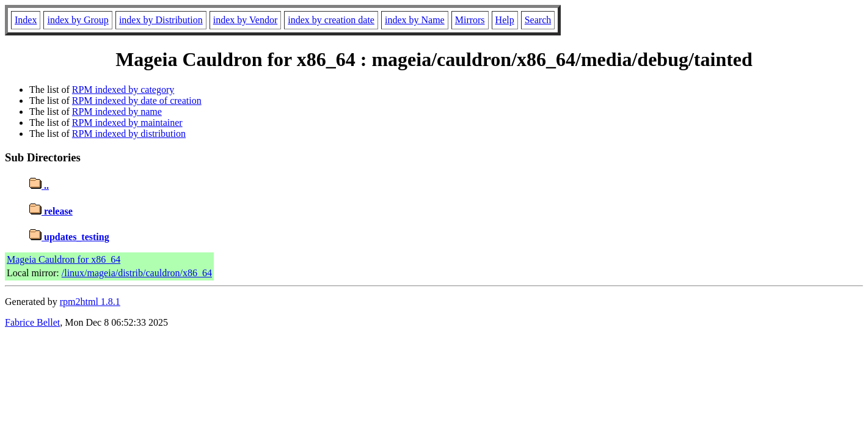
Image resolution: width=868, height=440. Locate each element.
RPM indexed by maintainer (127, 123)
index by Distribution (161, 20)
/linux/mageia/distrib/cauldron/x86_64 (137, 273)
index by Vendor (245, 20)
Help (505, 20)
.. (39, 185)
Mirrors (470, 20)
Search (538, 20)
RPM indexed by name (117, 112)
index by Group (78, 20)
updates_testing (69, 237)
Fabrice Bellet (32, 322)
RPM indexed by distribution (129, 134)
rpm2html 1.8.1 (90, 302)
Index (26, 20)
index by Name (415, 20)
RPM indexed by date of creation (137, 101)
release (51, 211)
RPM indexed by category (123, 90)
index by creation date (331, 20)
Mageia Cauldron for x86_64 (64, 259)
